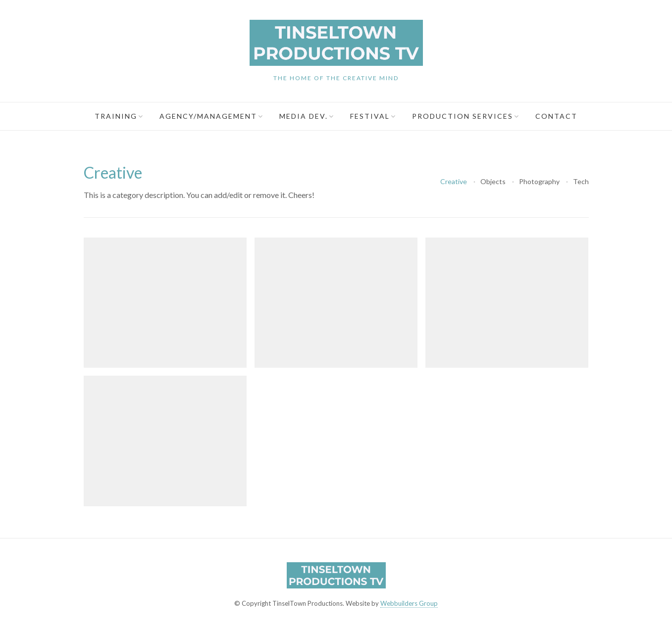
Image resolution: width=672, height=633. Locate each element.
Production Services (463, 116)
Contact (556, 116)
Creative (454, 182)
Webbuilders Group (409, 603)
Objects (493, 182)
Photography (539, 182)
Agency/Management (208, 116)
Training (116, 116)
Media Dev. (304, 116)
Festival (370, 116)
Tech (581, 182)
